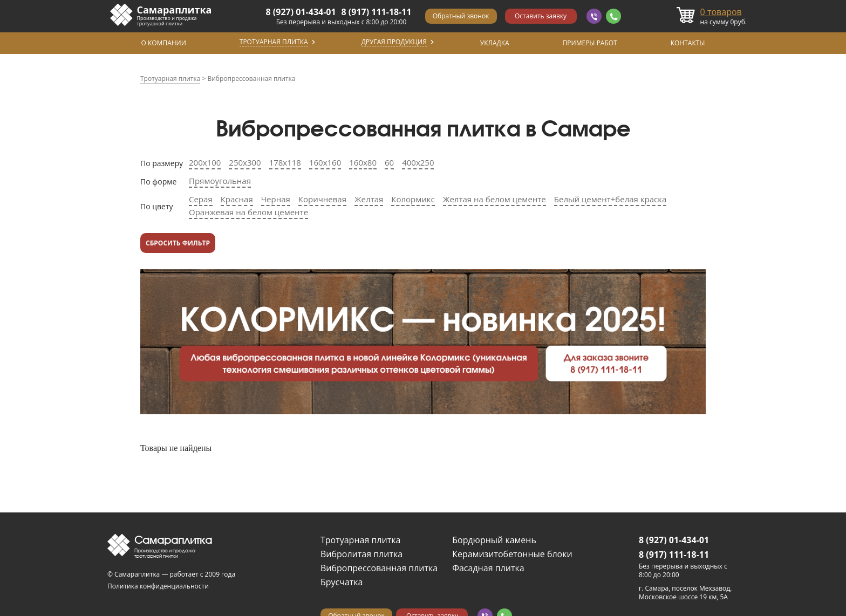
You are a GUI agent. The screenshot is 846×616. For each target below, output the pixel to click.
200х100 (205, 162)
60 (389, 162)
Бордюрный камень (494, 540)
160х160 (325, 162)
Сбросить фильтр (178, 243)
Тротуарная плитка (360, 540)
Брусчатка (342, 582)
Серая (201, 199)
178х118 (285, 162)
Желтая (369, 199)
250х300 (245, 162)
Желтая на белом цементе (494, 199)
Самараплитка (175, 10)
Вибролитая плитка (361, 554)
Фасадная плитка (488, 568)
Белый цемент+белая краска (610, 199)
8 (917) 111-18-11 (377, 12)
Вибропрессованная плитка (379, 568)
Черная (276, 199)
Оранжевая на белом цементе (248, 212)
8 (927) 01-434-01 (301, 12)
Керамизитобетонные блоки (512, 554)
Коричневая (322, 199)
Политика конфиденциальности (158, 586)
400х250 (418, 162)
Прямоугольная (220, 181)
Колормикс (413, 199)
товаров (721, 12)
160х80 (363, 162)
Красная (237, 199)
